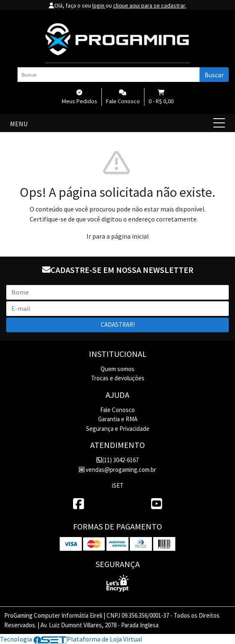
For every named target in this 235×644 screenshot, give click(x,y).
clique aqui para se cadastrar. (150, 5)
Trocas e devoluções (118, 378)
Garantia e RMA (118, 419)
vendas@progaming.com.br (117, 470)
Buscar (214, 75)
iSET (118, 485)
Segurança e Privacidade (118, 429)
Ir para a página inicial (118, 236)
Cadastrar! (118, 325)
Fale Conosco (117, 410)
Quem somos (117, 369)
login (99, 5)
